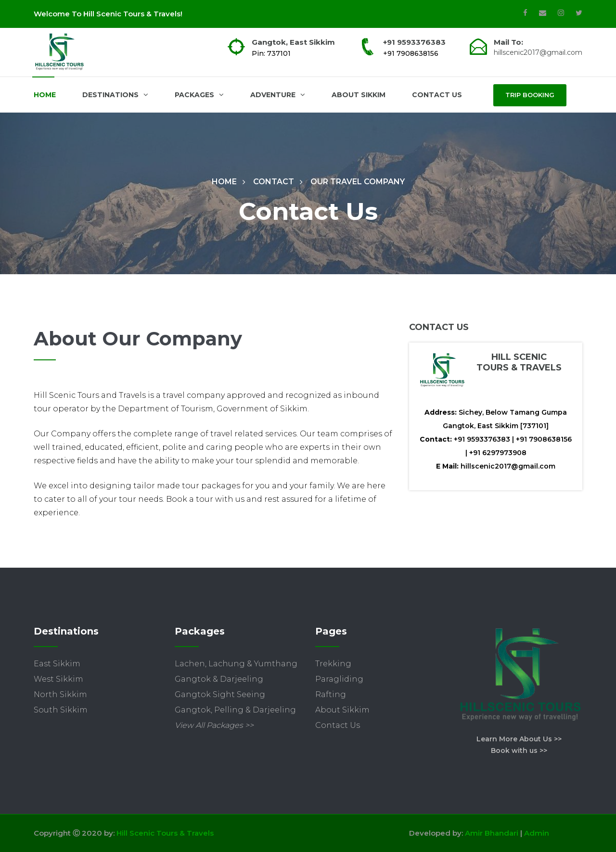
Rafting (331, 694)
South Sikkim (61, 710)
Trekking (333, 664)
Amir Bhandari (492, 833)
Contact (274, 182)
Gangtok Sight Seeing (220, 694)
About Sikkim (359, 95)
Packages (199, 95)
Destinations (115, 95)
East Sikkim (57, 664)
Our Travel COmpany (358, 182)
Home (45, 95)
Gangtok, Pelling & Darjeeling (235, 710)
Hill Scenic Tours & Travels (165, 833)
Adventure (278, 95)
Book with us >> (519, 750)
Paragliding (339, 679)
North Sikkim (60, 694)
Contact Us (437, 95)
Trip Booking (530, 95)
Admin (537, 833)
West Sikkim (58, 679)
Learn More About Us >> (519, 739)
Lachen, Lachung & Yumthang (236, 664)
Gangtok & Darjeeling (219, 679)
